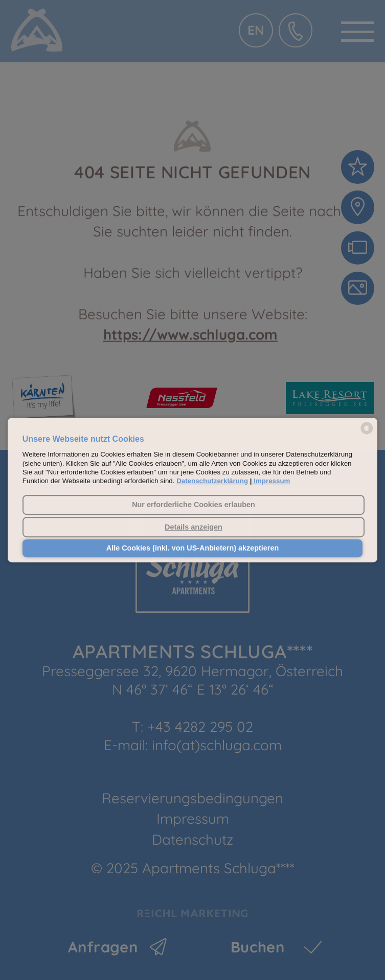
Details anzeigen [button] (194, 527)
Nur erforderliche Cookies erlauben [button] (194, 505)
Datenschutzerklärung (212, 481)
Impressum (272, 481)
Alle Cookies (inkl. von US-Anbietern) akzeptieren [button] (192, 548)
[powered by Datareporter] (367, 433)
